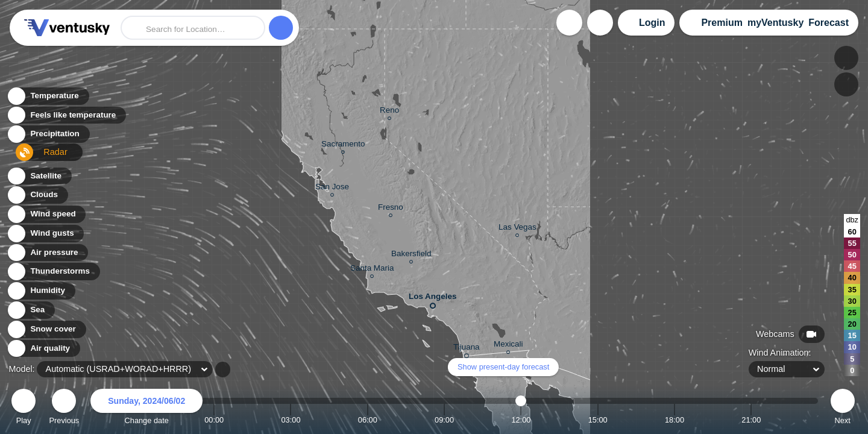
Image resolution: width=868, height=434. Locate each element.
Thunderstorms (53, 272)
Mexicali (508, 346)
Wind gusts (45, 234)
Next (843, 408)
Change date (146, 408)
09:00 (444, 420)
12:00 (521, 420)
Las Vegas (517, 229)
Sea (30, 310)
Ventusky (65, 28)
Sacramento (343, 146)
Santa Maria (372, 270)
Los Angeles (432, 299)
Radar (35, 157)
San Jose (332, 188)
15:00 (598, 420)
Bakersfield (411, 255)
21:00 (751, 420)
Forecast (829, 23)
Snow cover (46, 329)
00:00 (214, 420)
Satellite (39, 176)
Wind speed (46, 214)
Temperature (48, 99)
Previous (64, 408)
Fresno (391, 209)
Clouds (37, 195)
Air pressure (47, 253)
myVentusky (775, 23)
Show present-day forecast (503, 367)
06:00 (368, 420)
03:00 (291, 420)
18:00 (675, 420)
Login (652, 23)
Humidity (41, 291)
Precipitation (48, 138)
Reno (389, 112)
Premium (722, 23)
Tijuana (467, 349)
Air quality (43, 349)
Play (24, 408)
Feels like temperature (66, 118)
